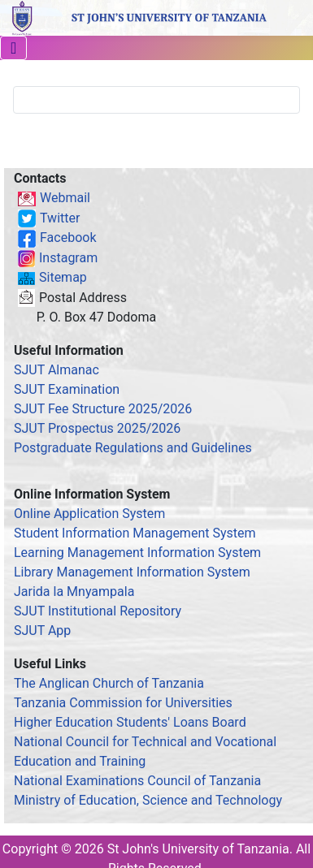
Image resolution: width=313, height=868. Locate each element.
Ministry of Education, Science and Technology (148, 800)
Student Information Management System (135, 533)
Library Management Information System (132, 572)
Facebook (68, 238)
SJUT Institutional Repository (98, 611)
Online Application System (89, 514)
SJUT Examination (67, 389)
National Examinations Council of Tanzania (137, 781)
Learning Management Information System (137, 553)
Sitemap (63, 277)
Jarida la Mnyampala (74, 592)
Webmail (65, 198)
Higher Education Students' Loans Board (130, 722)
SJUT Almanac (57, 370)
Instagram (68, 258)
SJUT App (42, 630)
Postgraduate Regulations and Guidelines (133, 448)
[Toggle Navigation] (13, 48)
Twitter (60, 218)
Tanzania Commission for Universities (123, 703)
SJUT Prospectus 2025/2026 (97, 428)
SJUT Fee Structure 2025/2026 (103, 409)
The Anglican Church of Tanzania (109, 683)
